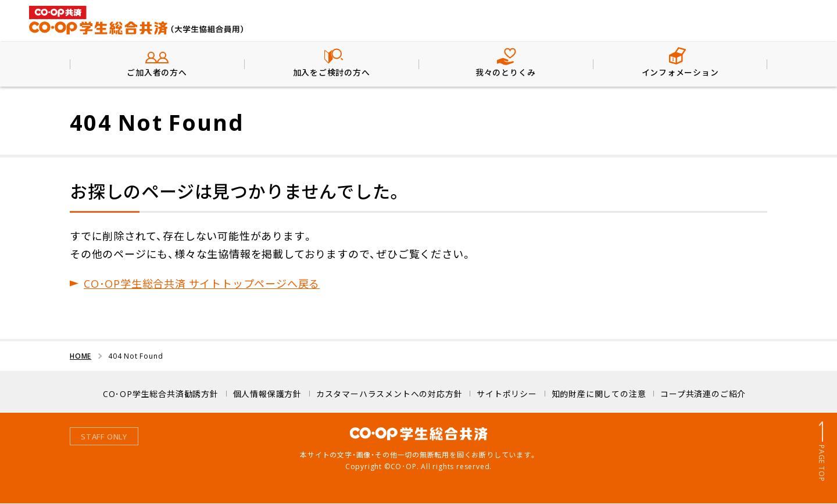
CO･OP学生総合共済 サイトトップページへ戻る (202, 283)
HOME (81, 356)
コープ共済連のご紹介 (703, 394)
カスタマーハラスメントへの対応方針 (389, 394)
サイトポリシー (507, 394)
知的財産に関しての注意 (599, 394)
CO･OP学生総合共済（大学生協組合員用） (137, 20)
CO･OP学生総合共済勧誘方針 (161, 394)
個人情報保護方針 (267, 394)
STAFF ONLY (104, 437)
